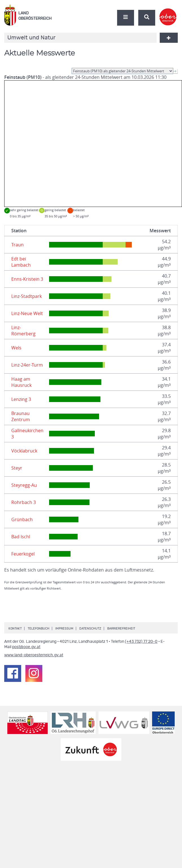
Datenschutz (90, 629)
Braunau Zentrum (21, 416)
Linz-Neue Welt (27, 313)
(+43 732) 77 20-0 (141, 642)
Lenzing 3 (21, 399)
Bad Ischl (21, 537)
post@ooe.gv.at (26, 647)
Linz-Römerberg (23, 331)
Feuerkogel (23, 554)
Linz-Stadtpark (27, 296)
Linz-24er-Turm (27, 365)
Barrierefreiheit (121, 629)
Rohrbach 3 (24, 502)
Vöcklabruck (24, 451)
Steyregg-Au (24, 485)
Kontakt (15, 629)
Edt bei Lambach (21, 262)
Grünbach (22, 519)
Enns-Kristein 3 (27, 279)
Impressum (64, 629)
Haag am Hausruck (21, 382)
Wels (16, 348)
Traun (17, 245)
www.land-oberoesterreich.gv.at (34, 655)
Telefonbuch (39, 629)
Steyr (17, 468)
